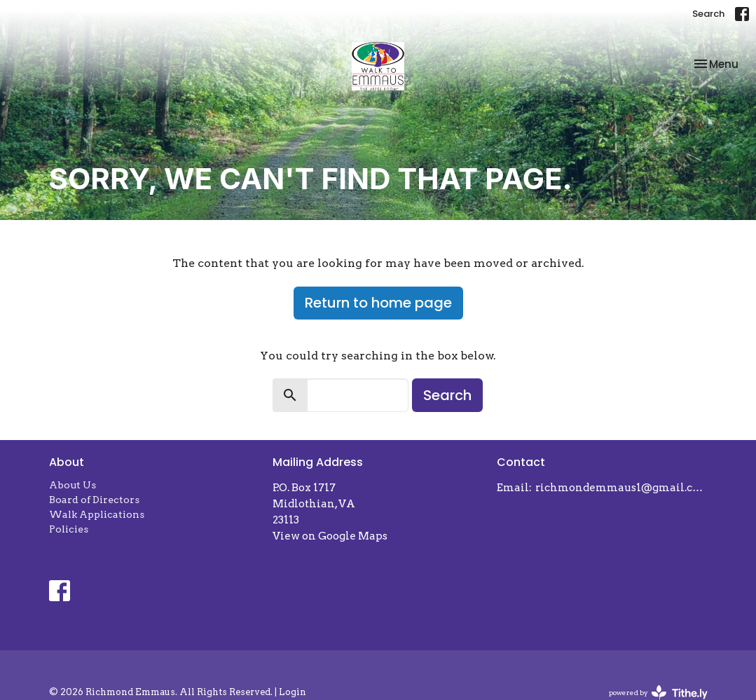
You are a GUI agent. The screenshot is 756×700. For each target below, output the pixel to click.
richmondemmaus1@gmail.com (621, 488)
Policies (69, 529)
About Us (73, 485)
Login (293, 692)
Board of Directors (94, 500)
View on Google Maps (330, 536)
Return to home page (378, 303)
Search (708, 14)
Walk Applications (97, 514)
